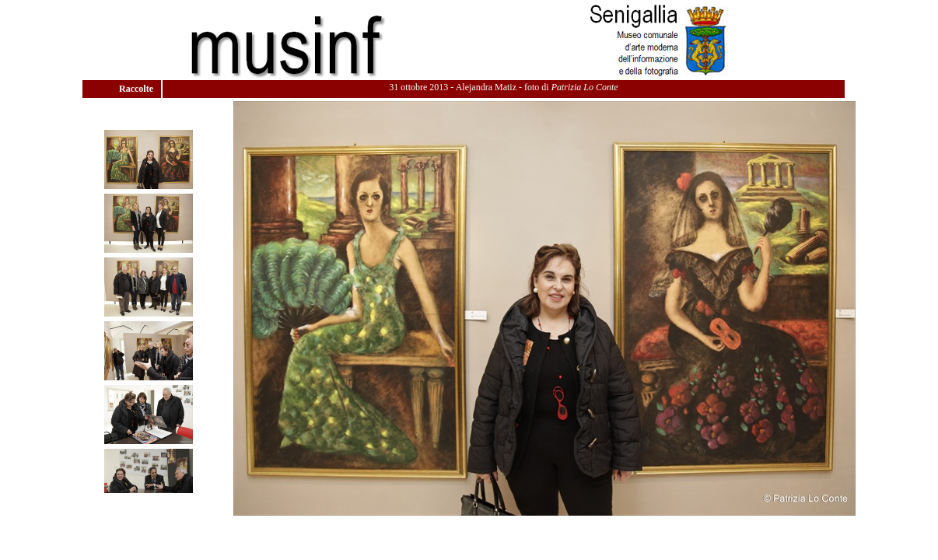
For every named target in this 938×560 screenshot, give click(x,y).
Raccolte (137, 89)
